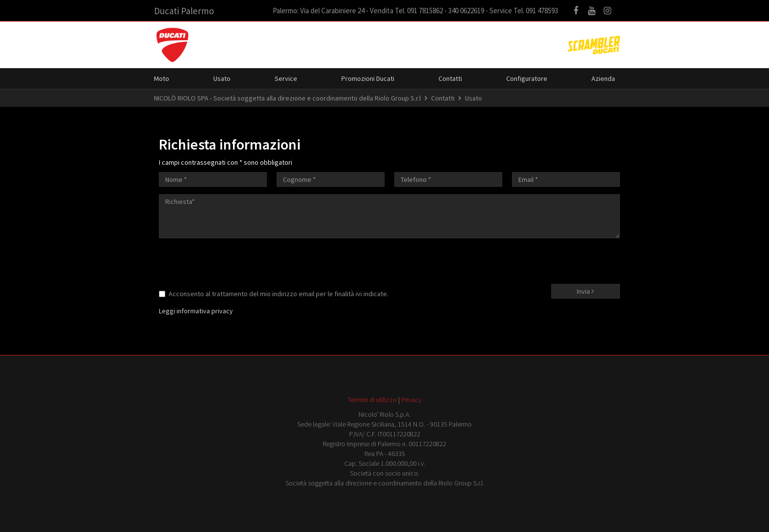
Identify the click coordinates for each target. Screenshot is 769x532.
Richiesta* (389, 216)
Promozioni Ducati (368, 78)
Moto (162, 78)
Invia (585, 291)
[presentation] (233, 265)
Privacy (411, 400)
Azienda (603, 78)
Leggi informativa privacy (196, 311)
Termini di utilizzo (372, 400)
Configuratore (527, 78)
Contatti (450, 78)
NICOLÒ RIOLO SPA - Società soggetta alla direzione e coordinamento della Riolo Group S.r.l (287, 98)
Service (286, 78)
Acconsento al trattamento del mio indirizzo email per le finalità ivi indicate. (274, 294)
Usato (222, 78)
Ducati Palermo (184, 11)
